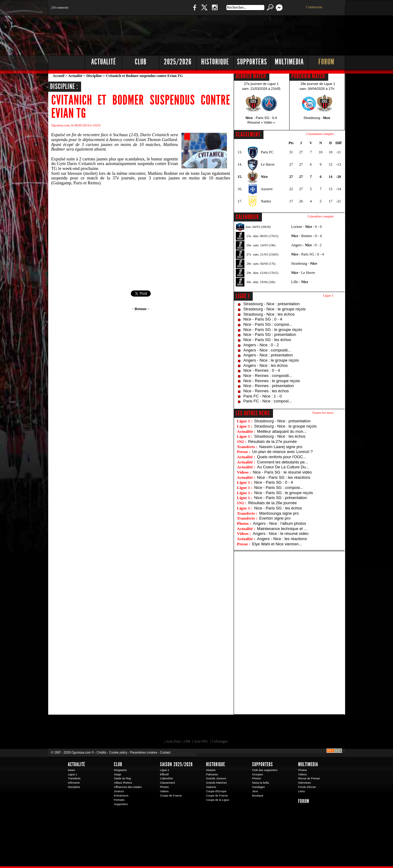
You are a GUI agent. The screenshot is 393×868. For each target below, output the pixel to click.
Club (141, 62)
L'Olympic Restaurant (200, 728)
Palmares (212, 774)
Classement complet (320, 134)
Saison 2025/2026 (176, 764)
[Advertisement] (234, 34)
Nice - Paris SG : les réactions (284, 477)
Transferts (74, 778)
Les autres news (253, 413)
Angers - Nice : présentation (268, 355)
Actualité (104, 62)
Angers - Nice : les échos (266, 365)
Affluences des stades (128, 787)
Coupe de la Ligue (218, 800)
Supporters (252, 62)
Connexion (314, 7)
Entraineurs (121, 796)
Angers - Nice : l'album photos (280, 523)
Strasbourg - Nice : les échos (269, 314)
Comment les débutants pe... (282, 462)
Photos (164, 787)
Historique (215, 62)
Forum (326, 62)
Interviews (305, 783)
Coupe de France (171, 796)
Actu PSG (201, 741)
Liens (302, 791)
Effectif (164, 774)
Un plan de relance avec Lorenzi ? (282, 452)
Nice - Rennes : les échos (266, 391)
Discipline (94, 76)
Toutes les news (323, 413)
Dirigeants (120, 770)
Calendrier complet (320, 216)
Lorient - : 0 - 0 (306, 227)
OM (187, 741)
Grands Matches (216, 783)
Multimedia (289, 62)
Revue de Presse (309, 778)
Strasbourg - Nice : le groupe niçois (275, 309)
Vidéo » (269, 122)
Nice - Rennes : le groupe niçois (272, 381)
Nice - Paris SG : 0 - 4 (263, 319)
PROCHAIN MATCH (308, 76)
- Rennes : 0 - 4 (306, 236)
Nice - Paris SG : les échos (267, 340)
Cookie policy (118, 753)
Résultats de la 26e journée (272, 503)
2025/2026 (178, 62)
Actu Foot (173, 741)
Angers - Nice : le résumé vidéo (280, 534)
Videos (164, 791)
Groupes (257, 774)
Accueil (59, 76)
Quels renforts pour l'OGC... (282, 457)
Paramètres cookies (144, 753)
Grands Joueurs (216, 778)
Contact (165, 753)
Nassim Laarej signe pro (281, 447)
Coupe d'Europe (216, 791)
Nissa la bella (261, 783)
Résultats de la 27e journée (272, 442)
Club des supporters (265, 770)
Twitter (204, 11)
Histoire (211, 770)
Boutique (175, 11)
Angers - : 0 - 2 (306, 245)
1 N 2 (151, 11)
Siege (118, 774)
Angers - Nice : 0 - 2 (261, 345)
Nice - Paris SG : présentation (270, 334)
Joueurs (119, 791)
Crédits (102, 753)
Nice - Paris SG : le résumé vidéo (282, 472)
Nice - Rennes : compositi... (268, 376)
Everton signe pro (275, 518)
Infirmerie (74, 783)
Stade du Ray (123, 778)
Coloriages (220, 741)
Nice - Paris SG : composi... (268, 324)
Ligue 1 (243, 296)
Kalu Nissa (282, 728)
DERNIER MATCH (251, 76)
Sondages (259, 787)
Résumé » (255, 122)
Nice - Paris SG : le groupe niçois (273, 330)
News (71, 770)
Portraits (119, 800)
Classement (167, 783)
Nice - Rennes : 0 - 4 (262, 370)
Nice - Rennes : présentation (269, 386)
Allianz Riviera (123, 783)
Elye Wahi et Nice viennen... (277, 544)
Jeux (255, 791)
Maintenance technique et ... (282, 529)
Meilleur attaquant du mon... (282, 431)
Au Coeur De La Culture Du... (283, 467)
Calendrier (167, 778)
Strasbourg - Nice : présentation (272, 304)
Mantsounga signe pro (279, 513)
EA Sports (118, 728)
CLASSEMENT (248, 134)
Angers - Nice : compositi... (267, 350)
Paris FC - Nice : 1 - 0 (263, 396)
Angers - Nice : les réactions (282, 539)
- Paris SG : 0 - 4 (307, 254)
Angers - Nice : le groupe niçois (271, 360)
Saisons (211, 787)
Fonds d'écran (307, 787)
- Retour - (140, 309)
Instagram (215, 11)
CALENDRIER (247, 217)
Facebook (194, 11)
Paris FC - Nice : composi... (268, 401)
